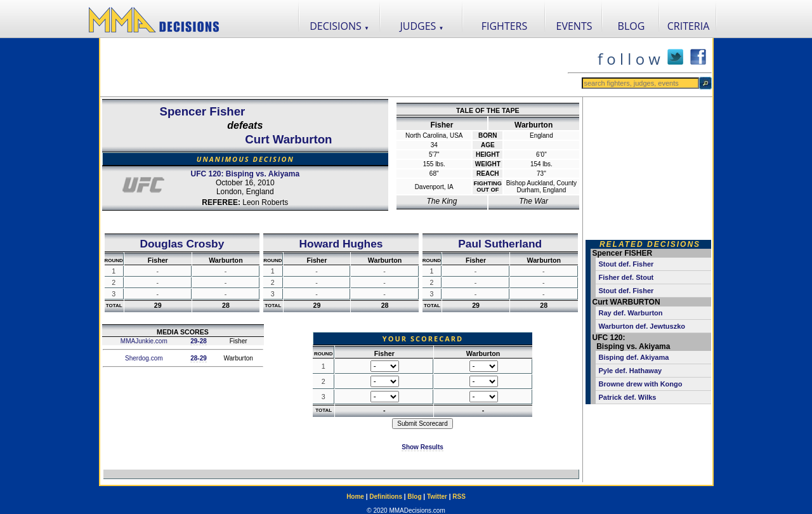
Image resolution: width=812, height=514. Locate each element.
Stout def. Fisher (626, 264)
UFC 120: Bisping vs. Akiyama (245, 174)
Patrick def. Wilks (628, 397)
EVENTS (574, 26)
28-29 (199, 358)
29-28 (199, 341)
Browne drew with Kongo (641, 384)
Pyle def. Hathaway (631, 371)
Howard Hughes (341, 244)
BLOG (632, 26)
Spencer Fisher (203, 111)
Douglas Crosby (182, 244)
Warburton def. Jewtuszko (642, 326)
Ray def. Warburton (631, 313)
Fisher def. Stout (626, 277)
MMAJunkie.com (143, 341)
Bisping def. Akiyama (634, 357)
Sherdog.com (143, 358)
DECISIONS (339, 26)
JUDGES (422, 26)
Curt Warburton (288, 139)
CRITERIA (689, 26)
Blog (414, 497)
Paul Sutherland (500, 244)
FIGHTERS (505, 26)
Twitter (437, 497)
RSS (459, 497)
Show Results (422, 447)
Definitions (386, 497)
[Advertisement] (334, 67)
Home (355, 497)
